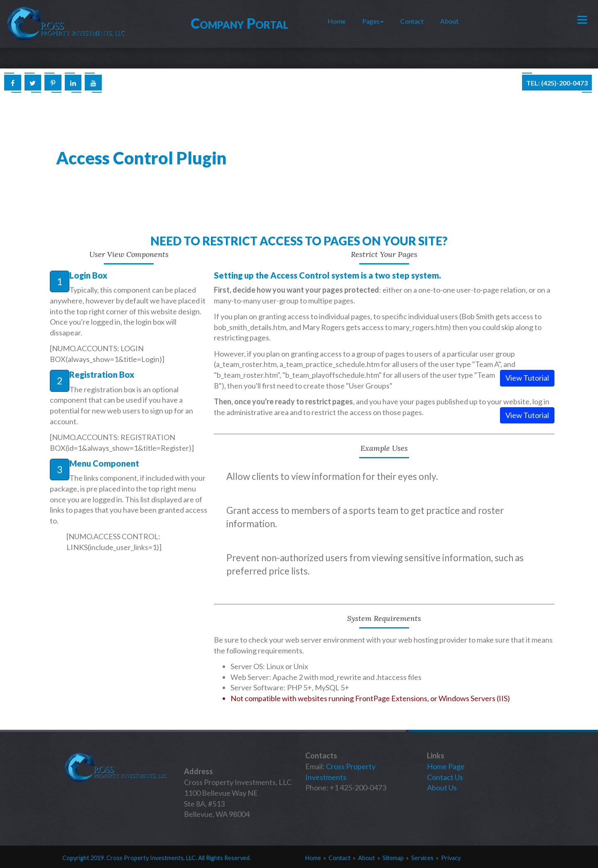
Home (337, 21)
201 (96, 858)
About (449, 21)
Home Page (446, 766)
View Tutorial (527, 378)
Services (422, 858)
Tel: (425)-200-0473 (557, 83)
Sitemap (393, 858)
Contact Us (445, 777)
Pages (373, 21)
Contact (412, 21)
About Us (442, 787)
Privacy (451, 858)
